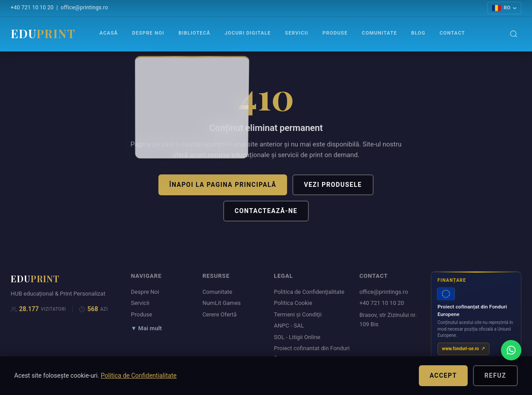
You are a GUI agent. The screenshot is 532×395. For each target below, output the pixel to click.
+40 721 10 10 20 (32, 8)
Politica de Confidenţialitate (309, 292)
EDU (43, 34)
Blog (418, 33)
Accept (443, 375)
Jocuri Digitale (248, 33)
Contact (452, 33)
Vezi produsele (333, 185)
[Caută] (514, 34)
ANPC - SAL (289, 326)
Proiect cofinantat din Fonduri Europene (312, 353)
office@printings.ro (85, 8)
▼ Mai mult (146, 328)
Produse (335, 33)
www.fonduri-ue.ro (460, 349)
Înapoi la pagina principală (223, 185)
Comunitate (379, 33)
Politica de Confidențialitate (139, 375)
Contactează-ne (266, 211)
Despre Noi (148, 33)
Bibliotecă (194, 33)
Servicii (296, 33)
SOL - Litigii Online (297, 337)
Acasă (108, 33)
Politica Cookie (293, 303)
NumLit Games (221, 303)
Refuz (495, 375)
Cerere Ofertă (219, 314)
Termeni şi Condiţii (298, 314)
